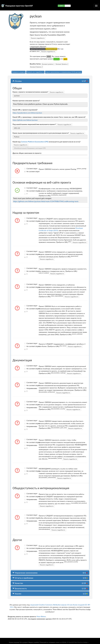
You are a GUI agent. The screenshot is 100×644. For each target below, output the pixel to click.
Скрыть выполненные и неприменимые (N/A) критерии (64, 72)
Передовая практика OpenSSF (19, 6)
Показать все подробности (35, 72)
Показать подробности (38, 38)
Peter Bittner (41, 616)
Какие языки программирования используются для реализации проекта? (41, 133)
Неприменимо (26, 388)
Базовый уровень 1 (48, 64)
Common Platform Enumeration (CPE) (35, 142)
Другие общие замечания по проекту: (27, 153)
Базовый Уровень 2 (62, 64)
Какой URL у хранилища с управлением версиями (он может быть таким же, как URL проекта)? (49, 117)
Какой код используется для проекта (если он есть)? (47, 142)
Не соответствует (26, 172)
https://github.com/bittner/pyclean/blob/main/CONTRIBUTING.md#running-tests (46, 201)
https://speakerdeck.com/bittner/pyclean (27, 113)
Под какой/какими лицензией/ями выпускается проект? (34, 124)
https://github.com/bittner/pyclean (25, 120)
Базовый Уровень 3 (36, 67)
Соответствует (26, 169)
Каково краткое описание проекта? (26, 101)
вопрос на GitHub (61, 642)
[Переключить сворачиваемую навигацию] (96, 6)
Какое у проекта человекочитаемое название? (30, 92)
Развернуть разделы (19, 72)
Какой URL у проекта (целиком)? (25, 110)
